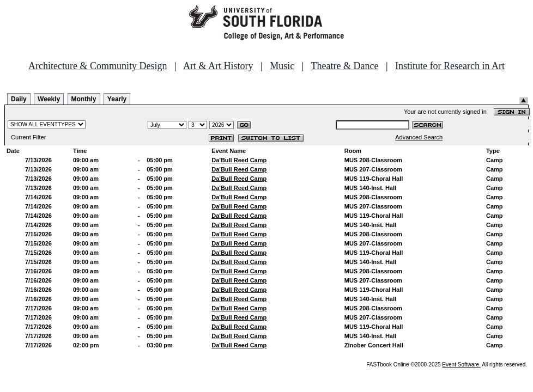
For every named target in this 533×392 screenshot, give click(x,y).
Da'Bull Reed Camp (239, 160)
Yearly (117, 99)
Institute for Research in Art (450, 66)
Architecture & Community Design (98, 66)
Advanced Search (419, 137)
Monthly (84, 99)
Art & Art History (218, 66)
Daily (19, 99)
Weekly (49, 99)
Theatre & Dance (344, 66)
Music (282, 66)
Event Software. (461, 365)
